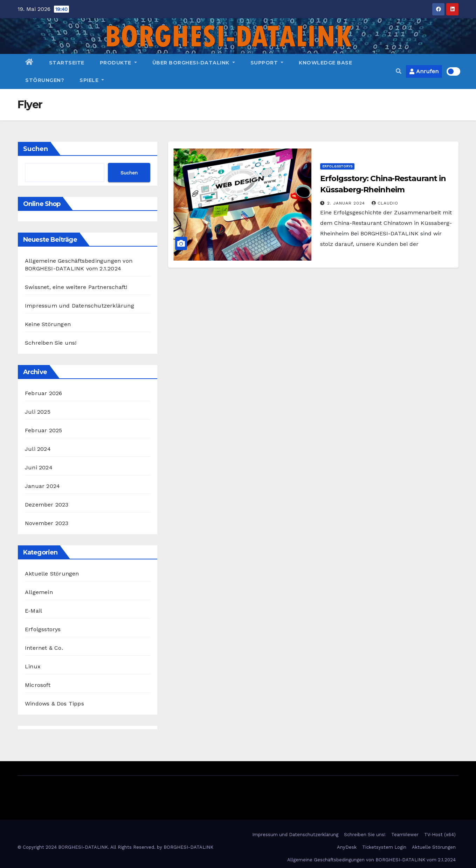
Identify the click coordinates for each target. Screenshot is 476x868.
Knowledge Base (325, 63)
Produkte (118, 63)
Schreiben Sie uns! (51, 343)
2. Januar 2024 (347, 203)
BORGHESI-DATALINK (188, 847)
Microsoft (38, 685)
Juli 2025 (38, 412)
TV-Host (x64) (440, 835)
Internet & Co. (44, 648)
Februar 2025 (43, 430)
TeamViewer (405, 835)
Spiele (92, 80)
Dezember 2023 (47, 505)
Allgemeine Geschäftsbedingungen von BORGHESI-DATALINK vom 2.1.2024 (371, 860)
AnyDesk (347, 847)
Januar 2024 (42, 486)
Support (267, 63)
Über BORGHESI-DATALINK (194, 63)
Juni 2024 (39, 467)
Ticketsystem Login (384, 847)
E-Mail (33, 611)
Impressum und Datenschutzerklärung (80, 306)
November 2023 (47, 523)
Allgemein (39, 592)
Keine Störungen (48, 324)
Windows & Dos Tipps (54, 704)
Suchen (36, 149)
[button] (399, 71)
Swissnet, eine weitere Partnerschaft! (76, 287)
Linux (33, 666)
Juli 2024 (38, 449)
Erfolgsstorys (43, 629)
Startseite (67, 63)
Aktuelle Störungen (52, 574)
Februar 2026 (43, 393)
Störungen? (45, 80)
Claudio (385, 203)
